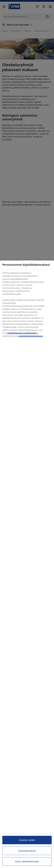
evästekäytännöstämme (31, 336)
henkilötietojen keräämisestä (22, 333)
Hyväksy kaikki (27, 840)
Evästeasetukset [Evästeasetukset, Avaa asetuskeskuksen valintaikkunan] (27, 851)
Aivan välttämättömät (27, 861)
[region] (27, 564)
